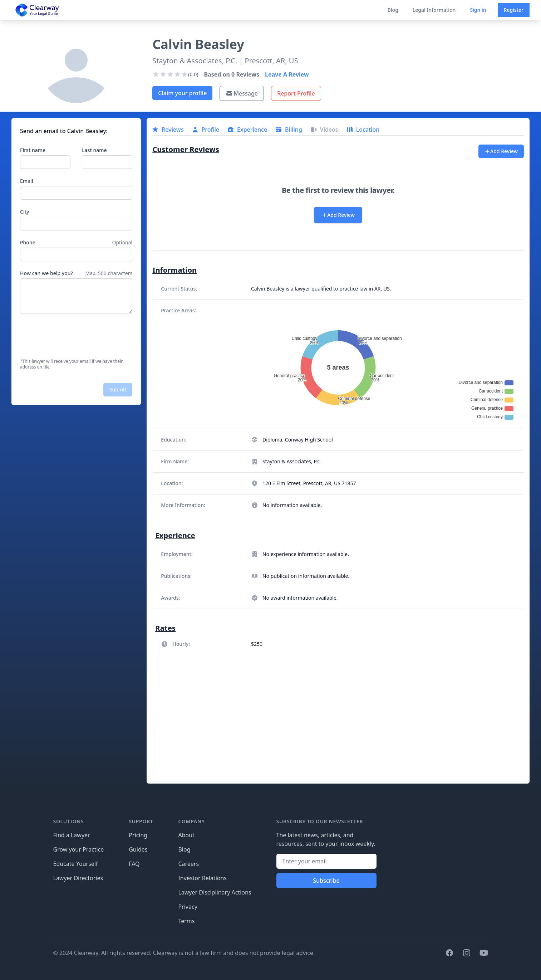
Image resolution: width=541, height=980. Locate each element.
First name (33, 150)
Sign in (478, 10)
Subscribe (326, 881)
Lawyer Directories (78, 878)
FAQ (134, 864)
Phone (28, 242)
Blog (393, 10)
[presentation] (74, 336)
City (24, 212)
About (186, 835)
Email (27, 181)
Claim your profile (182, 93)
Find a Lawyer (72, 835)
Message (242, 93)
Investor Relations (202, 878)
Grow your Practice (79, 849)
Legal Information (434, 10)
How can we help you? (46, 273)
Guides (138, 849)
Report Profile (296, 93)
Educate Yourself (76, 864)
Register (514, 10)
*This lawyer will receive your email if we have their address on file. (71, 364)
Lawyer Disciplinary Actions (215, 892)
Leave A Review (287, 74)
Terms (186, 921)
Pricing (138, 835)
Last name (94, 150)
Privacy (188, 907)
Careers (188, 864)
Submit (118, 389)
